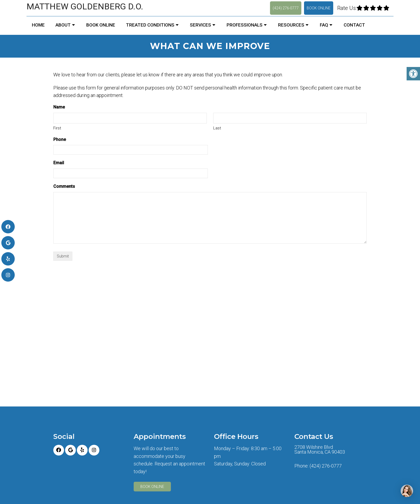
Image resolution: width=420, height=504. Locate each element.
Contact (354, 25)
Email (59, 163)
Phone (60, 139)
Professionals (245, 25)
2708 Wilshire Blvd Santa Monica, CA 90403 (320, 450)
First (57, 128)
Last (217, 128)
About (63, 25)
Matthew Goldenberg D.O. (85, 6)
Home (38, 25)
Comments (64, 186)
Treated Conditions (150, 25)
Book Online (319, 8)
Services (200, 25)
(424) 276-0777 (286, 8)
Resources (291, 25)
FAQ (324, 25)
